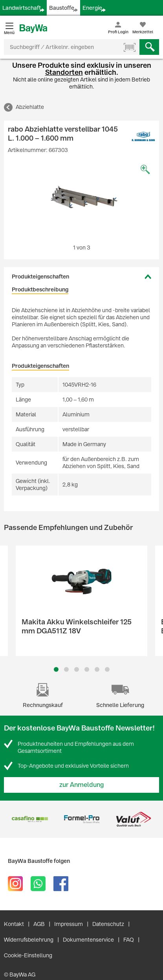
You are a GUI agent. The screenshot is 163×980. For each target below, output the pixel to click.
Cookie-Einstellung (28, 955)
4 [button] (87, 669)
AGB (39, 924)
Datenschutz (108, 924)
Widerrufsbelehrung (29, 940)
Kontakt (14, 924)
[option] (81, 201)
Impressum (69, 924)
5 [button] (97, 669)
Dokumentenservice (88, 940)
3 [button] (76, 669)
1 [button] (56, 669)
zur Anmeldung (82, 785)
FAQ (129, 940)
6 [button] (107, 669)
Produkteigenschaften (40, 277)
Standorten (64, 72)
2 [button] (66, 669)
